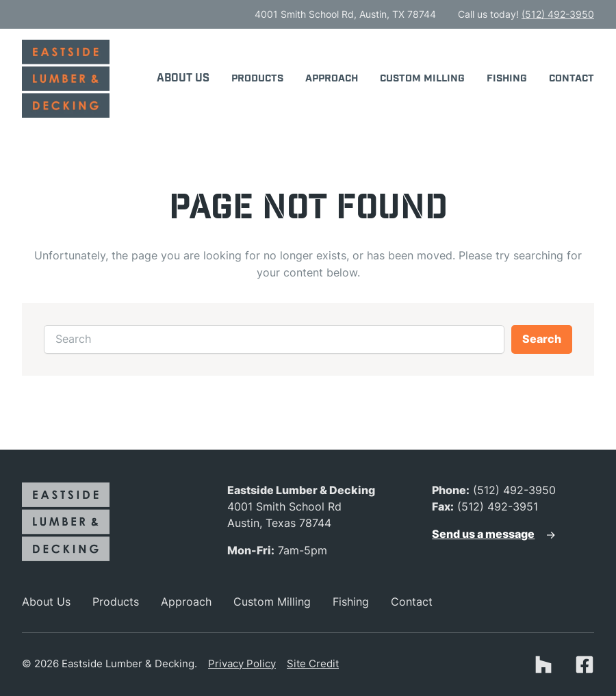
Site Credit (313, 664)
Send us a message (483, 534)
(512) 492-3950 (558, 14)
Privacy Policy (242, 664)
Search (542, 339)
